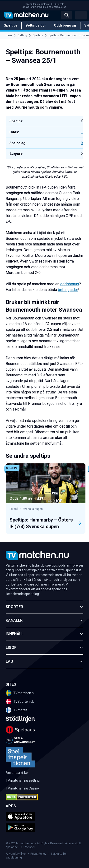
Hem (9, 35)
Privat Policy (39, 854)
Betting (22, 35)
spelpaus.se (59, 7)
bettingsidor (68, 290)
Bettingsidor (36, 25)
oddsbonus (70, 284)
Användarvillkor (16, 854)
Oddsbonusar (65, 25)
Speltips (11, 25)
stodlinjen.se (44, 7)
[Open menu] (81, 15)
